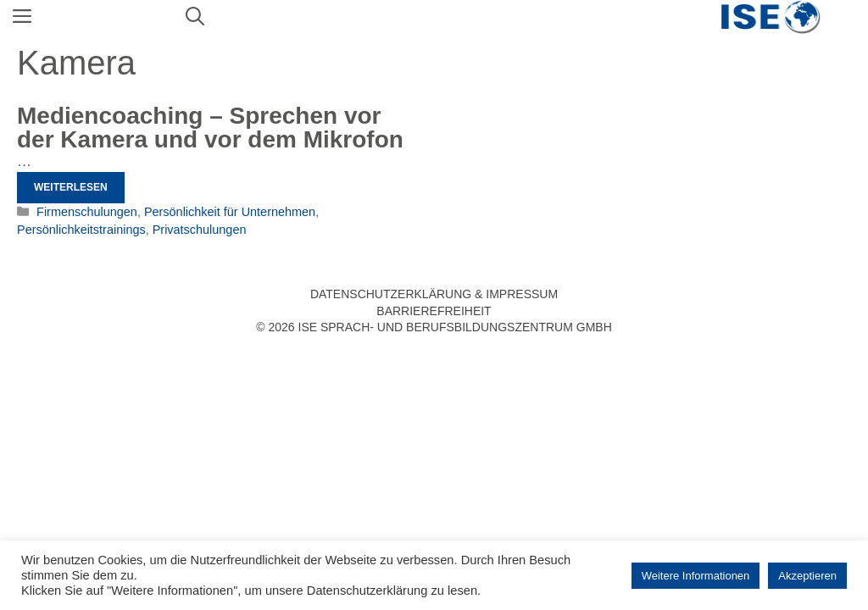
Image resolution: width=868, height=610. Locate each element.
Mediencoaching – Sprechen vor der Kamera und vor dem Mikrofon (210, 128)
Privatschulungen (200, 230)
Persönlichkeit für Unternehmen (230, 212)
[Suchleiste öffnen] (195, 17)
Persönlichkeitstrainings (81, 230)
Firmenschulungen (87, 212)
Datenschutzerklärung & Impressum (434, 294)
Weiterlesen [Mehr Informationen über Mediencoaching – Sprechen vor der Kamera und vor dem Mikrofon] (71, 187)
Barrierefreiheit (434, 311)
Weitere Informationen (696, 576)
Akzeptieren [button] (807, 576)
